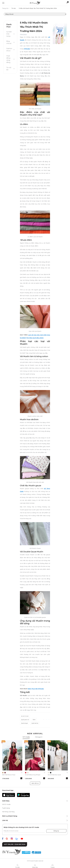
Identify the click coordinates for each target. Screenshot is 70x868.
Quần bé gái (24, 723)
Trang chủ (5, 8)
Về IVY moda (6, 805)
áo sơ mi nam (25, 716)
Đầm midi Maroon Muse (9, 775)
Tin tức (14, 8)
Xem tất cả (35, 783)
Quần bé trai (35, 723)
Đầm (34, 720)
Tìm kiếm (18, 867)
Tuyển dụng (6, 808)
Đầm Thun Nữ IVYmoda (36, 689)
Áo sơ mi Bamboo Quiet (54, 775)
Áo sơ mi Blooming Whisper (33, 775)
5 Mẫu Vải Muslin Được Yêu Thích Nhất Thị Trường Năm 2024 (39, 8)
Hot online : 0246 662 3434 (15, 844)
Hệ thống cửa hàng (8, 812)
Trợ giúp (53, 867)
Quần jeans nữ (25, 720)
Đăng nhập (35, 867)
